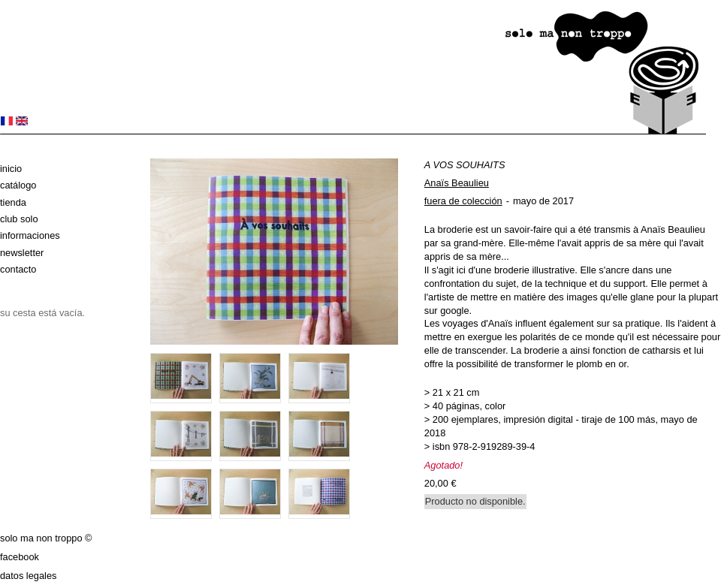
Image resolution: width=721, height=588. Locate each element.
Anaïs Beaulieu (457, 183)
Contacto (18, 269)
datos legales (28, 576)
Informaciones (30, 235)
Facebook (20, 557)
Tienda (13, 202)
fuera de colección (463, 201)
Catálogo (18, 185)
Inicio (11, 169)
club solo (19, 219)
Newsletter (22, 253)
